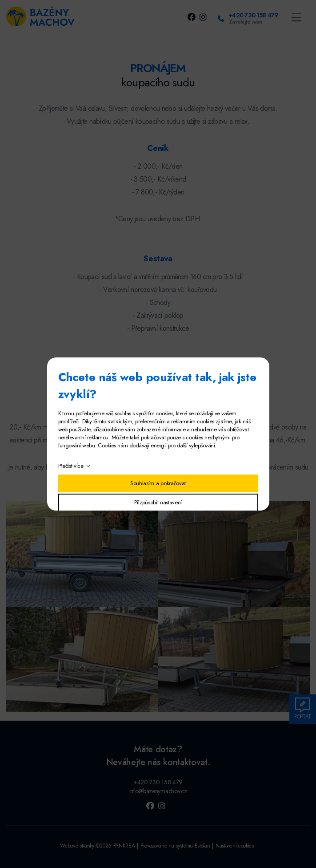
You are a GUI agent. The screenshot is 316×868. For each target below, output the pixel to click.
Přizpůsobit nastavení (158, 502)
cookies (164, 413)
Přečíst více (71, 466)
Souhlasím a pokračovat (158, 483)
